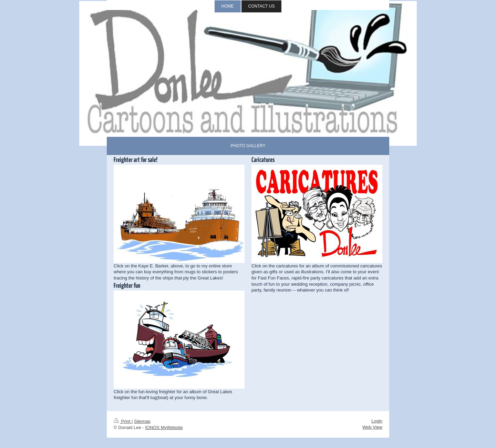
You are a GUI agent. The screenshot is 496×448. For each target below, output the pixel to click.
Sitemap (142, 421)
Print (123, 421)
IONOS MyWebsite (164, 427)
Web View (372, 427)
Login (377, 421)
